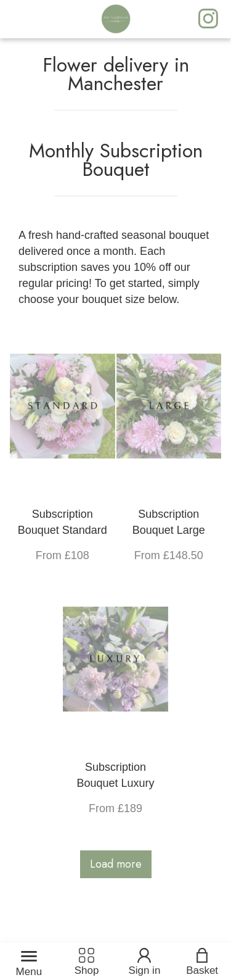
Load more (116, 864)
